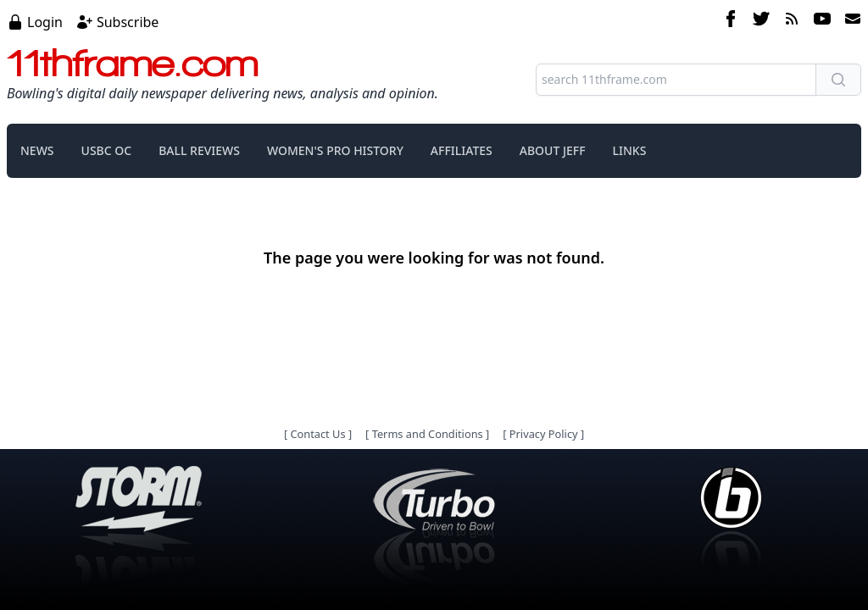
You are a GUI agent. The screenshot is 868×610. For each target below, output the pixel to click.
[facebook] (731, 21)
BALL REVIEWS (199, 150)
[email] (849, 21)
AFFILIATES (462, 150)
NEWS (37, 150)
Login (45, 22)
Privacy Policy (544, 434)
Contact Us (317, 434)
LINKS (630, 150)
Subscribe (128, 22)
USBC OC (107, 150)
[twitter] (761, 21)
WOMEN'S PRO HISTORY (335, 150)
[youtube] (822, 21)
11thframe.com (133, 63)
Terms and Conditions (428, 434)
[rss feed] (792, 21)
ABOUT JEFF (553, 150)
